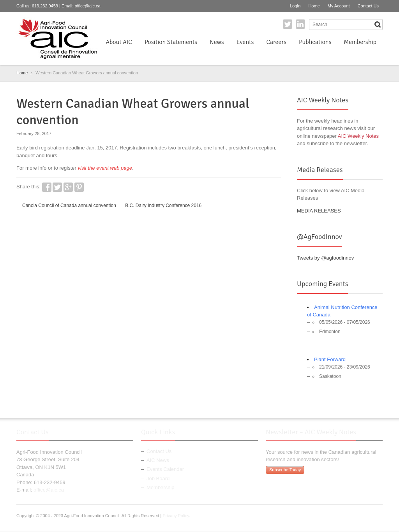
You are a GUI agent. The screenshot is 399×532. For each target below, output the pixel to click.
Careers (276, 42)
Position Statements (171, 42)
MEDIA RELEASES (319, 211)
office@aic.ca (88, 6)
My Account (339, 6)
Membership (360, 42)
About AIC (119, 42)
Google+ (68, 187)
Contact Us (368, 6)
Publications (315, 42)
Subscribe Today (285, 470)
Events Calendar (165, 469)
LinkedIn (300, 24)
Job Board (158, 478)
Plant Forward (330, 359)
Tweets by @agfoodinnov (325, 258)
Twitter (288, 24)
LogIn (295, 6)
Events (245, 42)
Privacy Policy (176, 516)
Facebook (47, 187)
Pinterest (79, 187)
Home (314, 6)
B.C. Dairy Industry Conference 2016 (163, 205)
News (217, 42)
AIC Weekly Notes (358, 136)
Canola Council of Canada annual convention (69, 205)
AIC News (158, 460)
